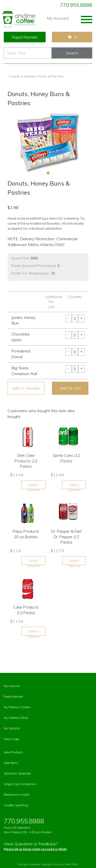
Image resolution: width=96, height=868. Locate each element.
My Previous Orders (17, 707)
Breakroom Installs (17, 795)
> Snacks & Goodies (22, 76)
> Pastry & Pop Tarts (50, 76)
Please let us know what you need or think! (35, 849)
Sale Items (11, 763)
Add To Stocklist (26, 388)
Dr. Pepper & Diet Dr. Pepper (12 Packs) (66, 537)
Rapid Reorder (25, 37)
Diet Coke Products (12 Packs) (26, 461)
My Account (58, 18)
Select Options (33, 486)
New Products (13, 752)
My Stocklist (12, 728)
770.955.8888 (76, 5)
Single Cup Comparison (20, 784)
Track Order (12, 739)
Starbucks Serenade (17, 773)
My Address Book (16, 718)
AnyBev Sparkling (16, 805)
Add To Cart (70, 388)
